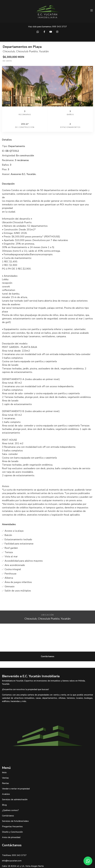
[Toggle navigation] (92, 10)
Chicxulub (9, 51)
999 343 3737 (60, 27)
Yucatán (44, 51)
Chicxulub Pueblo (27, 51)
